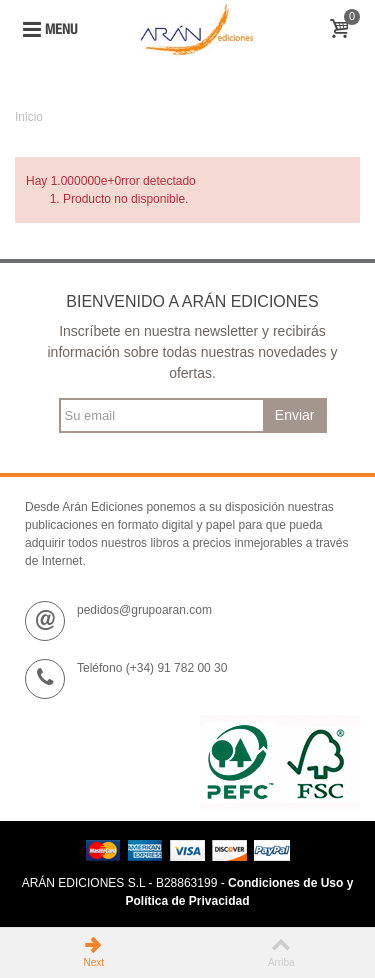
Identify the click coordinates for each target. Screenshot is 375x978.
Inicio (29, 117)
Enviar (295, 415)
